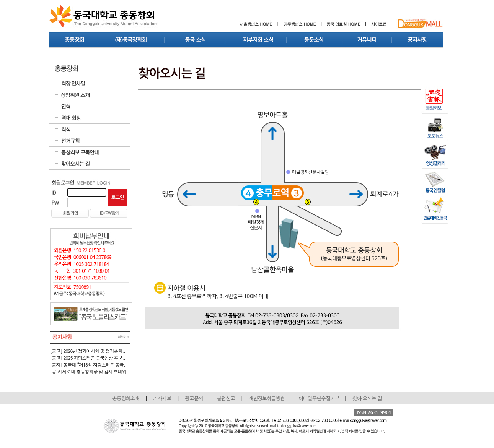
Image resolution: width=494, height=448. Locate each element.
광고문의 (194, 398)
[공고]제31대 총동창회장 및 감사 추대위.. (90, 371)
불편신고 (226, 398)
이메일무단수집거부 (319, 398)
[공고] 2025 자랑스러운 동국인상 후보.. (88, 358)
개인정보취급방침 (267, 398)
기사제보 (162, 398)
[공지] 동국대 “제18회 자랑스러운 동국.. (88, 364)
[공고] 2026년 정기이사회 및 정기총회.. (88, 351)
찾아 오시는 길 (367, 398)
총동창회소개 (126, 398)
